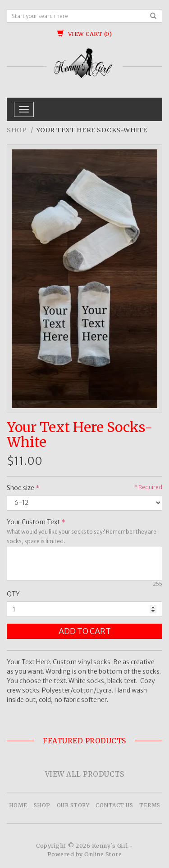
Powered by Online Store (85, 854)
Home (18, 805)
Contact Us (114, 805)
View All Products (85, 774)
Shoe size (21, 488)
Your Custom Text (33, 522)
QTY (13, 594)
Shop (17, 130)
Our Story (73, 805)
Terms (150, 805)
